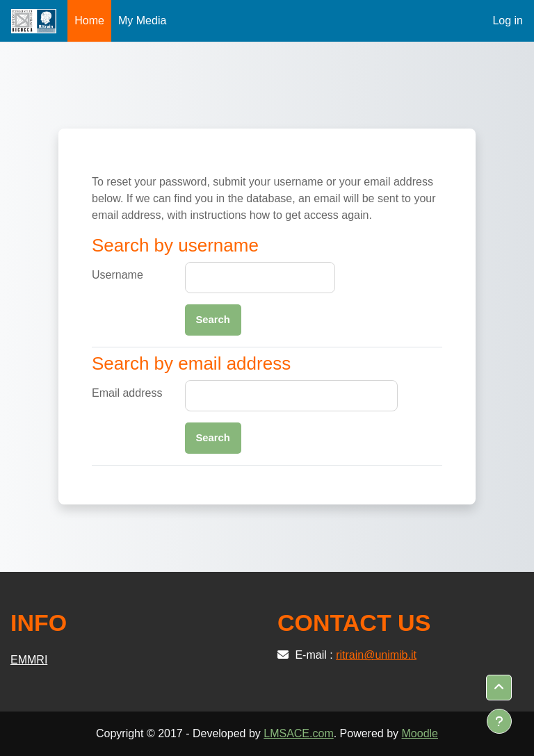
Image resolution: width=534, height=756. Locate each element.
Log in (508, 20)
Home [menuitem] (89, 20)
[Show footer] (499, 721)
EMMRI (29, 660)
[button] (499, 688)
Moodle (420, 733)
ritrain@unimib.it (376, 655)
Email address (127, 393)
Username (118, 275)
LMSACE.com (298, 733)
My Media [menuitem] (142, 20)
